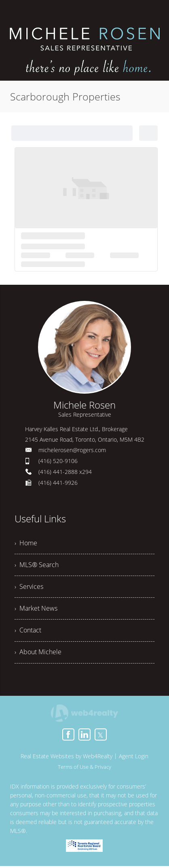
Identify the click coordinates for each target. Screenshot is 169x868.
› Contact (28, 632)
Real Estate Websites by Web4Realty (67, 758)
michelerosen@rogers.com (72, 450)
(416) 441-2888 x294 (65, 472)
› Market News (36, 610)
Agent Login (134, 758)
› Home (26, 543)
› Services (29, 588)
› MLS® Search (37, 565)
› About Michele (38, 654)
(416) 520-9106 (58, 461)
